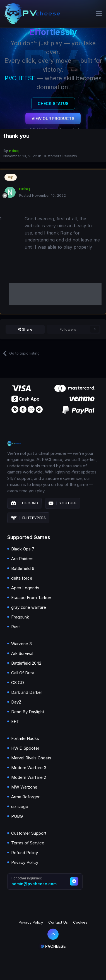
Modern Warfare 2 (29, 777)
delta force (22, 578)
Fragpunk (20, 617)
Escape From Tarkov (31, 598)
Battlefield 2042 (26, 663)
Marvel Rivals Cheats (31, 758)
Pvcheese (53, 946)
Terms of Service (28, 843)
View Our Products (53, 119)
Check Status (53, 104)
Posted (42, 195)
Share (25, 329)
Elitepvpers (28, 518)
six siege (20, 806)
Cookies (80, 922)
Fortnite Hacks (25, 738)
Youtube (63, 503)
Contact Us (58, 922)
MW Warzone (24, 787)
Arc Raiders (22, 559)
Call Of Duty (23, 673)
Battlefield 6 (23, 568)
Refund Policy (25, 853)
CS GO (18, 683)
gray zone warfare (29, 607)
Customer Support (29, 833)
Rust (15, 627)
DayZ (16, 702)
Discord (24, 503)
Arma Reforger (25, 797)
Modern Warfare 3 (29, 768)
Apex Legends (25, 588)
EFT (15, 721)
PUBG (17, 816)
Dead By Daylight (28, 712)
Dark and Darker (27, 692)
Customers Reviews (60, 156)
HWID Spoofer (25, 748)
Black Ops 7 (23, 549)
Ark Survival (22, 653)
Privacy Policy (25, 862)
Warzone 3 (21, 644)
